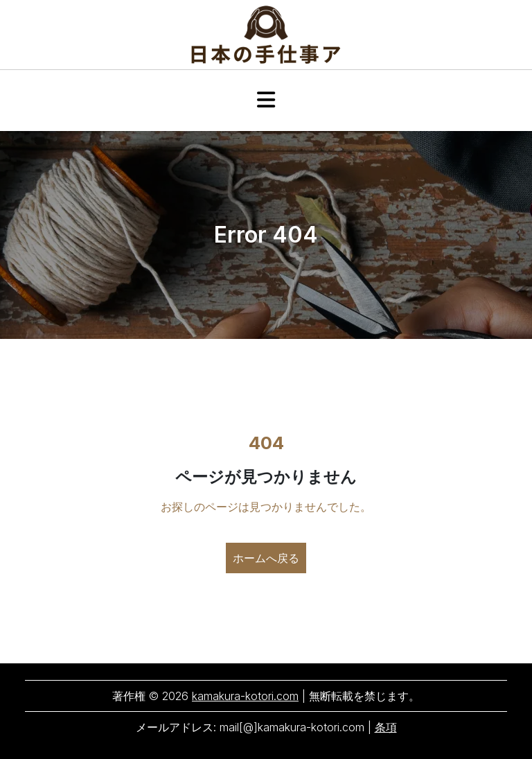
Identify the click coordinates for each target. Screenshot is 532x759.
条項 (386, 727)
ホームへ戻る (266, 558)
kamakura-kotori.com (245, 696)
